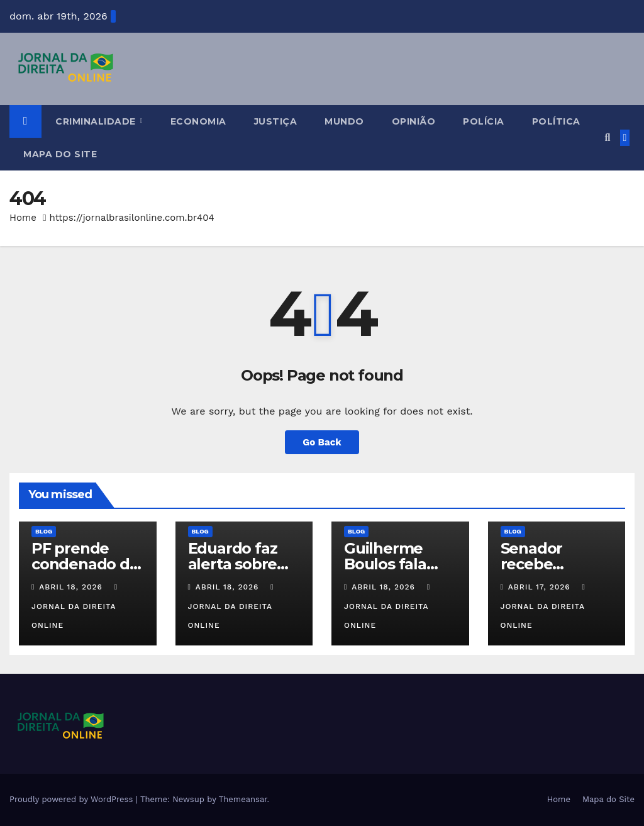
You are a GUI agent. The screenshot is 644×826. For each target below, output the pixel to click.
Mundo (344, 121)
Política (556, 121)
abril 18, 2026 (72, 587)
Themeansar (243, 799)
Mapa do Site (60, 154)
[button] (607, 137)
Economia (198, 121)
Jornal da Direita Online (76, 606)
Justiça (276, 121)
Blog (44, 531)
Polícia (484, 121)
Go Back (322, 442)
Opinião (414, 121)
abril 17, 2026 (541, 587)
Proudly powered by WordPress (73, 799)
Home (23, 218)
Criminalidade (97, 121)
